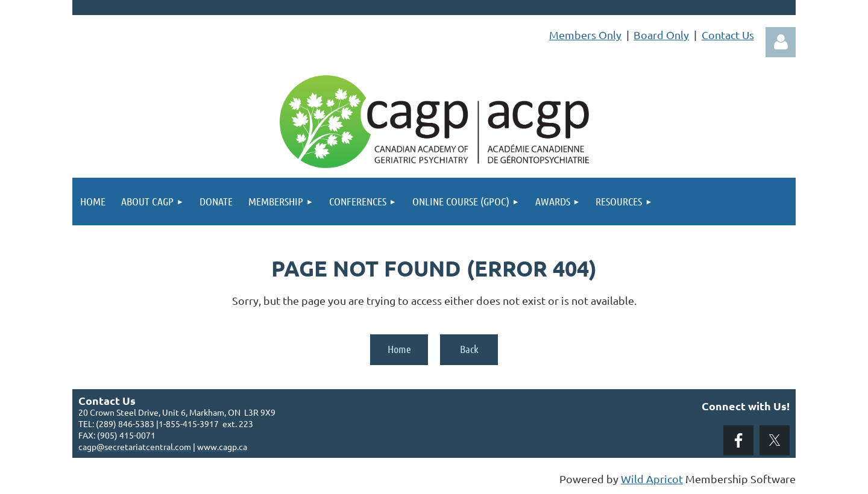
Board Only (661, 35)
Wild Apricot (652, 479)
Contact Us (728, 35)
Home (399, 349)
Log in (781, 42)
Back (469, 349)
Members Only (585, 35)
